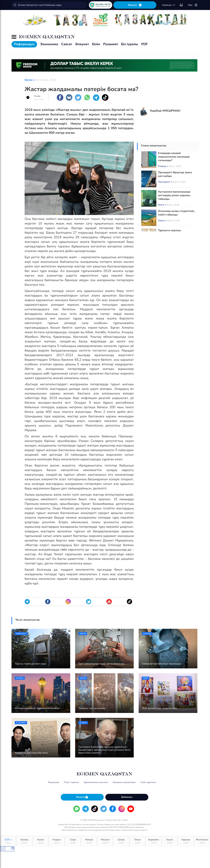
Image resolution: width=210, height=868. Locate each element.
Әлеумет (82, 44)
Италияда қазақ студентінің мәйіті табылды (176, 213)
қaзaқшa (169, 5)
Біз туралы (130, 44)
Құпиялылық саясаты (96, 782)
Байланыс (127, 797)
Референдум (24, 44)
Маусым (105, 841)
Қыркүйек (153, 841)
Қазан (170, 841)
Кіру (193, 5)
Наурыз (57, 841)
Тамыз (137, 841)
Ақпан (40, 841)
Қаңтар (24, 841)
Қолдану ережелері (124, 782)
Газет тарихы (71, 782)
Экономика (49, 44)
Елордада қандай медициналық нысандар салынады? (174, 157)
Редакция (54, 782)
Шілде (121, 841)
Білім (96, 44)
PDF (144, 44)
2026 (8, 841)
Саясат (67, 44)
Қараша (186, 841)
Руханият (111, 44)
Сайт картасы (148, 782)
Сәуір (73, 841)
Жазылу (135, 5)
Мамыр (89, 841)
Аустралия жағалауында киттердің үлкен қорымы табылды (174, 195)
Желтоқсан (202, 841)
